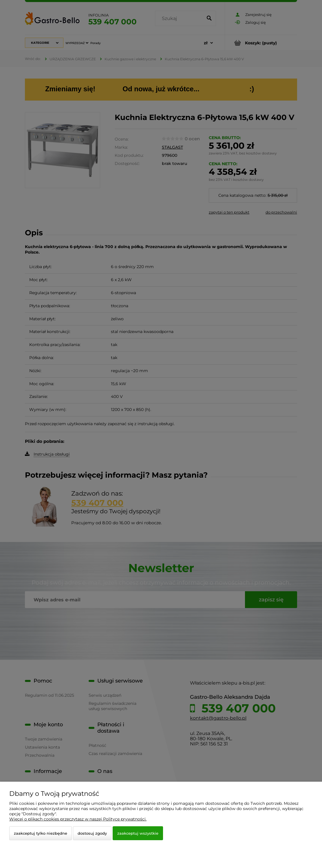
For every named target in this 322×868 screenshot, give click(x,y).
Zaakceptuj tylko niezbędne (41, 833)
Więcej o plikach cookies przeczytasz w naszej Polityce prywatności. (78, 819)
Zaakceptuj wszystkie (138, 833)
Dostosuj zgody (92, 833)
